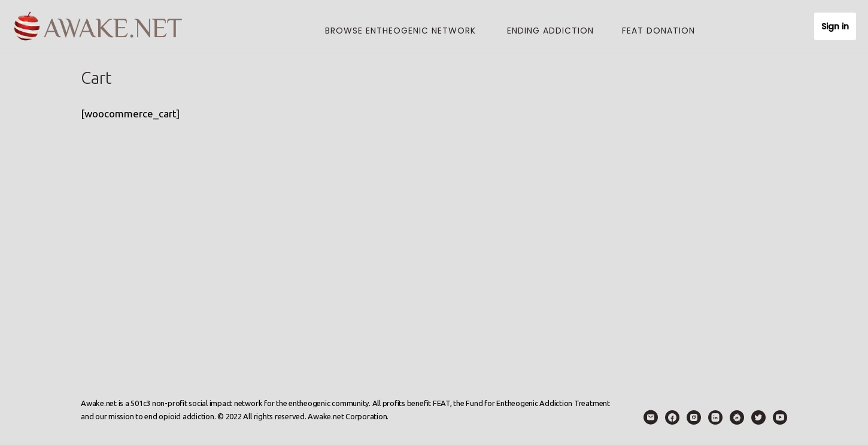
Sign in (835, 26)
